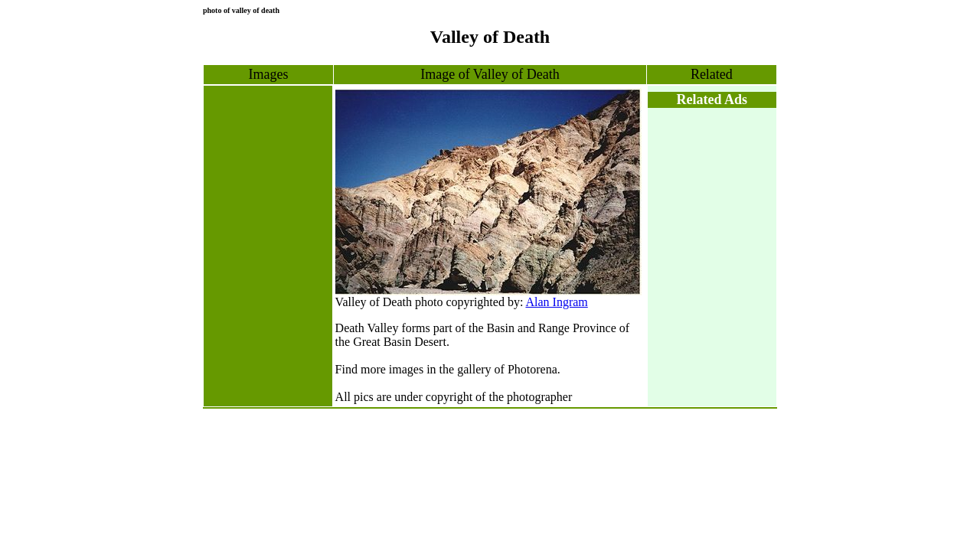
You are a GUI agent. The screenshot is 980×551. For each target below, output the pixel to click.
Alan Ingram (556, 302)
